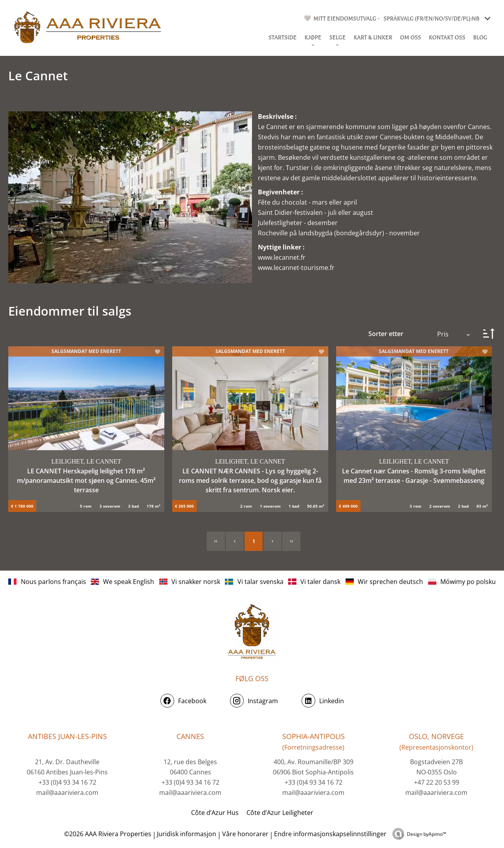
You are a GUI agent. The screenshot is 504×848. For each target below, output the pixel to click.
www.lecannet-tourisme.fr (296, 268)
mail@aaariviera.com (67, 793)
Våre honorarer (245, 834)
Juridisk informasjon (187, 834)
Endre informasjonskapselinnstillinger (330, 834)
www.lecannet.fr (282, 257)
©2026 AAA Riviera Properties (107, 834)
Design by (427, 834)
